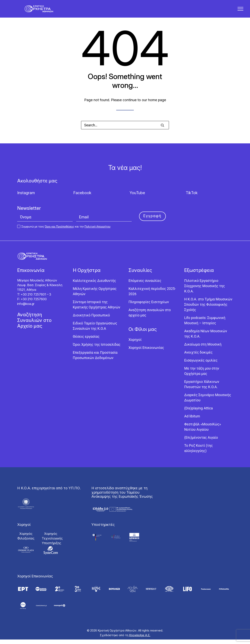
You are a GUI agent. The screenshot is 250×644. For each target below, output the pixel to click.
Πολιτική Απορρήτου (97, 231)
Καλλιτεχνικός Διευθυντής (94, 285)
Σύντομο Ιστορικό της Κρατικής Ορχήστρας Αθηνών (97, 309)
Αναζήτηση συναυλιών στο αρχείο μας (150, 317)
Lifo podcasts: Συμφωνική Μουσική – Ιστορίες (205, 325)
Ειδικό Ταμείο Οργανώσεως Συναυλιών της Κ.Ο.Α (95, 330)
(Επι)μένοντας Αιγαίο (201, 442)
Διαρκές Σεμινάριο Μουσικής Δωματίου (208, 402)
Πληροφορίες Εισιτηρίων (149, 307)
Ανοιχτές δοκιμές (198, 357)
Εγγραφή (152, 221)
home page (157, 105)
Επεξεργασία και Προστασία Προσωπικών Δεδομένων (95, 360)
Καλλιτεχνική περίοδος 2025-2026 (152, 296)
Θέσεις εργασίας (86, 341)
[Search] (125, 130)
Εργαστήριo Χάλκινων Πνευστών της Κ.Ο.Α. (202, 389)
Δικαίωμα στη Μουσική (203, 349)
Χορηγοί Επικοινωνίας (146, 352)
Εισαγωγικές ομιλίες (201, 365)
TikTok (192, 197)
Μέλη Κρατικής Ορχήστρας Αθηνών (95, 296)
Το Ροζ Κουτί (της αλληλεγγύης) (198, 453)
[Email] (104, 222)
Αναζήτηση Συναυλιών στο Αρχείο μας (34, 325)
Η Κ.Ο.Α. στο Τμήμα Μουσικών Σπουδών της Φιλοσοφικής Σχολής (208, 309)
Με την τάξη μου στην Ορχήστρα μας (202, 376)
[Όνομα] (45, 222)
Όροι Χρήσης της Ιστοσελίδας (97, 349)
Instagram (26, 197)
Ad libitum (192, 421)
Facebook (82, 197)
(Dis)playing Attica (198, 413)
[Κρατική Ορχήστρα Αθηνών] (42, 11)
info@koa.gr (26, 308)
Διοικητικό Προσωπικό (91, 320)
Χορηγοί (135, 344)
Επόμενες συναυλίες (145, 285)
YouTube (137, 197)
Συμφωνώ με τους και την (64, 231)
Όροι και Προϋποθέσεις (60, 231)
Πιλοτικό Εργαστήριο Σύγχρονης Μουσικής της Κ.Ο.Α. (204, 291)
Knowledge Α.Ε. (140, 640)
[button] (162, 130)
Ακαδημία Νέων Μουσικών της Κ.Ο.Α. (206, 338)
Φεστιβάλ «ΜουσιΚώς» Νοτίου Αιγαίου (203, 431)
